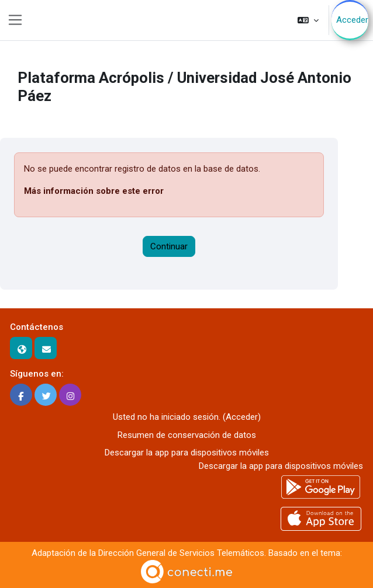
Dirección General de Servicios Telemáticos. (182, 553)
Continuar (169, 246)
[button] (308, 20)
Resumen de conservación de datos (187, 435)
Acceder (352, 20)
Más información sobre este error (94, 191)
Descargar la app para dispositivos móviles (187, 453)
